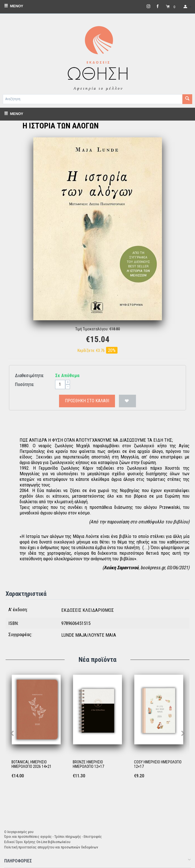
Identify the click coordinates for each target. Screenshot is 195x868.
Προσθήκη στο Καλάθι (87, 401)
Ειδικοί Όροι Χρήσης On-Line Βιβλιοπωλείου (37, 842)
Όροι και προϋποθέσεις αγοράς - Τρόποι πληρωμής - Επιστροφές (53, 837)
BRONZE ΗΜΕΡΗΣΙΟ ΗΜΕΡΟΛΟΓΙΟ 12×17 (88, 764)
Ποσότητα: (24, 384)
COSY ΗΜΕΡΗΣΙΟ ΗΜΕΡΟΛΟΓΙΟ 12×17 (158, 764)
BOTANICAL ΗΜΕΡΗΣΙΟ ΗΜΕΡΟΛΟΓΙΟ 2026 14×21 (31, 764)
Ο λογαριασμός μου (19, 832)
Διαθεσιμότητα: (29, 375)
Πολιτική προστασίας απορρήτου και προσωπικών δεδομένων (51, 847)
